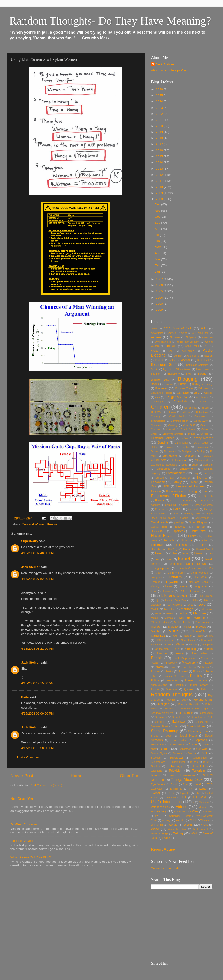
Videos (182, 807)
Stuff (205, 753)
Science (178, 721)
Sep (158, 223)
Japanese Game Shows (188, 564)
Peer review (200, 653)
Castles (208, 393)
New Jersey (188, 640)
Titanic (174, 784)
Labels (169, 586)
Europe (160, 478)
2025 (160, 95)
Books (155, 384)
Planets (205, 667)
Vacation (204, 802)
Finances (156, 491)
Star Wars (202, 749)
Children (160, 407)
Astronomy (188, 351)
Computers (201, 421)
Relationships (203, 700)
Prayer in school (196, 680)
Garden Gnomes (203, 505)
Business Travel (184, 388)
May (158, 247)
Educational (201, 460)
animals (171, 346)
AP (206, 346)
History (187, 540)
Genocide (194, 509)
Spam (205, 744)
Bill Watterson (183, 369)
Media (169, 613)
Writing (178, 833)
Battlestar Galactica (197, 365)
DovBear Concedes (24, 824)
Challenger (157, 402)
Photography (190, 663)
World (155, 829)
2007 (160, 279)
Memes (169, 618)
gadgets (155, 505)
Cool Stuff (189, 425)
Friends (160, 501)
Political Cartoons (174, 676)
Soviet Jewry (177, 744)
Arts (170, 351)
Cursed (205, 434)
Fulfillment (203, 501)
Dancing (163, 443)
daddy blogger (203, 438)
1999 (160, 310)
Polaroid (183, 671)
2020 (160, 126)
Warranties (174, 816)
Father (193, 482)
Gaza (177, 509)
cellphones (202, 397)
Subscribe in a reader (166, 868)
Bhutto (155, 369)
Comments (200, 416)
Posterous (172, 680)
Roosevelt (169, 709)
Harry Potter (198, 531)
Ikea (175, 553)
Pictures (208, 663)
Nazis (199, 636)
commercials (158, 421)
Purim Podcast (199, 685)
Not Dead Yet (22, 799)
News (168, 645)
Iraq (158, 559)
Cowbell (171, 429)
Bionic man (202, 369)
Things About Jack (187, 779)
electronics (164, 469)
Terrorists (156, 775)
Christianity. (191, 408)
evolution (185, 478)
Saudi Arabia (185, 713)
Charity (202, 402)
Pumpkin (179, 685)
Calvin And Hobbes (162, 393)
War (158, 816)
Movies (201, 627)
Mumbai (156, 632)
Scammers (161, 717)
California (203, 388)
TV (190, 789)
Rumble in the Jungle (195, 709)
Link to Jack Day (175, 600)
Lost (190, 605)
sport (154, 749)
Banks (171, 360)
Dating (155, 447)
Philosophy (171, 663)
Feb (158, 265)
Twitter (156, 793)
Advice (172, 333)
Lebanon (195, 591)
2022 (160, 114)
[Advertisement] (182, 925)
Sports (166, 749)
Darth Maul (181, 443)
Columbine (202, 412)
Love (202, 605)
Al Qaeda (191, 337)
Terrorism (198, 771)
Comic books (177, 416)
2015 (160, 156)
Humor (160, 553)
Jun (158, 241)
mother (187, 627)
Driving (201, 451)
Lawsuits (168, 591)
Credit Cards (188, 429)
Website (180, 820)
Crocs (154, 434)
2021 (160, 120)
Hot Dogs (173, 549)
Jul (157, 235)
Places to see (188, 667)
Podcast (156, 671)
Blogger (203, 374)
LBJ (182, 591)
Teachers (156, 766)
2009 (160, 193)
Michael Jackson (160, 622)
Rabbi (204, 689)
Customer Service (163, 438)
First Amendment (175, 491)
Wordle (173, 825)
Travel (197, 784)
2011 (160, 181)
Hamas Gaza (159, 531)
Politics (196, 676)
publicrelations (159, 685)
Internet (198, 553)
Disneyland (170, 451)
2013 (160, 169)
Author (178, 356)
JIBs (210, 568)
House (187, 549)
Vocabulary (159, 811)
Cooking (173, 425)
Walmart (208, 811)
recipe (184, 700)
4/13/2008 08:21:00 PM (37, 649)
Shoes (155, 736)
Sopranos (201, 740)
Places (172, 667)
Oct (158, 217)
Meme (154, 618)
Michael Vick (182, 622)
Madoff (155, 609)
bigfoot (167, 369)
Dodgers (187, 451)
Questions (172, 689)
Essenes (208, 473)
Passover (162, 653)
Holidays (157, 545)
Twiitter (203, 789)
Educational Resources (164, 465)
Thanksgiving (187, 775)
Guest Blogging (198, 522)
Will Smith (157, 825)
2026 (160, 89)
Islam (169, 559)
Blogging (188, 379)
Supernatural (178, 762)
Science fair (202, 722)
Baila (25, 697)
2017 (160, 144)
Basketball (203, 360)
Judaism (175, 577)
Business (161, 388)
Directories (202, 447)
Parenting (190, 649)
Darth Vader (201, 443)
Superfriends (199, 758)
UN (197, 793)
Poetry (169, 671)
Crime (205, 429)
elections (208, 465)
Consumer (157, 425)
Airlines (156, 337)
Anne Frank (192, 346)
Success (156, 758)
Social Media (188, 736)
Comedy (156, 416)
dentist (186, 447)
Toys (185, 784)
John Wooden (199, 573)
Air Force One (200, 333)
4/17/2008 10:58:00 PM (37, 748)
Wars (189, 816)
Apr (158, 253)
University (170, 798)
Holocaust (181, 545)
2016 (160, 150)
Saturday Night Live (162, 713)
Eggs (184, 465)
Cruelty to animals (173, 434)
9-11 (204, 329)
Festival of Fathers (190, 486)
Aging (184, 333)
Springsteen (184, 749)
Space (193, 744)
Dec (158, 204)
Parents (208, 649)
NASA (176, 636)
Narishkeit (158, 636)
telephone (156, 771)
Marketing (170, 609)
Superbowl (176, 758)
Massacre (207, 609)
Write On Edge (159, 833)
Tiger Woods (158, 784)
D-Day (184, 438)
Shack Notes (196, 726)
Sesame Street (160, 726)
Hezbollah (170, 540)
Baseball (185, 360)
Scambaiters (206, 713)
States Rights (159, 753)
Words (188, 825)
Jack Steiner (30, 567)
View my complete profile (168, 70)
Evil (172, 478)
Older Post (130, 776)
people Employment (184, 658)
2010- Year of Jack (178, 329)
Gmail (175, 514)
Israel (184, 559)
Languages (200, 586)
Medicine (200, 613)
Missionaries (202, 622)
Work (204, 825)
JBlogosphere (161, 568)
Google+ (185, 518)
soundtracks (158, 744)
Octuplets (207, 645)
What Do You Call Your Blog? (31, 857)
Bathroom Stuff (164, 364)
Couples (156, 429)
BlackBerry (174, 374)
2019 (160, 132)
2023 (160, 108)
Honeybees (157, 549)
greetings (179, 522)
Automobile (193, 356)
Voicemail (179, 811)
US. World (200, 798)
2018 (160, 138)
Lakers (183, 586)
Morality (173, 627)
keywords (173, 582)
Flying (193, 491)
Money (156, 627)
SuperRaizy (30, 541)
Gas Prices (161, 509)
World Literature (177, 829)
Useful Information (166, 802)
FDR (166, 486)
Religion (164, 704)
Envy (196, 473)
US (184, 798)
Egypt (195, 465)
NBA (210, 636)
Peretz (205, 658)
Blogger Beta (160, 380)
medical (183, 613)
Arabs (155, 351)
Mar (158, 259)
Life (210, 591)
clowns (172, 412)
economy (190, 456)
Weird (193, 820)
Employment (187, 469)
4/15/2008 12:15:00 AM (37, 683)
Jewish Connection (190, 568)
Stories (192, 753)
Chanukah (180, 402)
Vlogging (203, 807)
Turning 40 (176, 789)
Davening (170, 447)
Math (158, 613)
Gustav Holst (159, 527)
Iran (210, 553)
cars (196, 393)
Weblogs (167, 820)
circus (205, 408)
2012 (160, 175)
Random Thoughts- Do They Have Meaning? (110, 21)
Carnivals (183, 393)
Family (177, 482)
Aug (158, 229)
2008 (160, 199)
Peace (179, 653)
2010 (160, 187)
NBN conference (165, 640)
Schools (160, 722)
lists (206, 600)
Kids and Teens (198, 582)
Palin (176, 649)
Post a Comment (28, 757)
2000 (160, 304)
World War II (200, 829)
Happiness (178, 531)
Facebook (158, 482)
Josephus (156, 578)
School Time (179, 717)
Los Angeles (175, 605)
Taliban (194, 762)
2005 (160, 291)
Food (205, 491)
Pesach (155, 663)
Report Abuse (163, 849)
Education (179, 460)
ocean (194, 645)
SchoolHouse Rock (202, 717)
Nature (188, 636)
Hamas (200, 527)
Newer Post (22, 776)
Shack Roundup (165, 731)
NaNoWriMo (199, 632)
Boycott (169, 384)
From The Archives (181, 501)
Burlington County (202, 384)
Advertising (157, 333)
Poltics (155, 680)
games (185, 505)
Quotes (189, 689)
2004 (160, 298)
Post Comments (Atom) (46, 785)
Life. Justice (206, 596)
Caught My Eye (177, 397)
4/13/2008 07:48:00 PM (37, 553)
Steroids (177, 753)
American (207, 337)
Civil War (156, 412)
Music (174, 631)
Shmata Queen (198, 731)
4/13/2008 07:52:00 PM (37, 579)
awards (208, 356)
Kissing (155, 586)
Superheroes (158, 762)
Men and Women (34, 524)
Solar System (179, 740)
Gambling (171, 505)
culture (192, 434)
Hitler (205, 540)
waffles (194, 811)
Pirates (159, 667)
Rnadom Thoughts (189, 704)
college (186, 412)
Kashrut (155, 582)
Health (192, 536)
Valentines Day (161, 807)
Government (202, 518)
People (52, 524)
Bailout (159, 360)
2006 (160, 285)
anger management (188, 342)
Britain (182, 384)
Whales (205, 820)
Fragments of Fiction (169, 496)
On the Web (162, 649)
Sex (176, 726)
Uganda (185, 793)
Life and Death (174, 595)
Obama (181, 645)
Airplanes (175, 337)
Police (197, 671)
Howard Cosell (204, 549)
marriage (187, 609)
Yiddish (166, 838)
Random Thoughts (172, 694)
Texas (171, 775)
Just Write (201, 578)
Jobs (159, 573)
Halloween (181, 527)
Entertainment (176, 473)
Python (155, 689)
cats (157, 397)
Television (175, 771)
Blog (189, 374)
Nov (158, 211)
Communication (179, 421)
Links (195, 600)
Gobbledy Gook (191, 514)
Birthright (156, 374)
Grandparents (160, 522)
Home (76, 776)
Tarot (206, 762)
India (185, 553)
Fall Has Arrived (21, 841)
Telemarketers (199, 766)
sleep (169, 736)
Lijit (157, 600)
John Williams (176, 573)
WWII (194, 833)
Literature (156, 605)
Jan (158, 272)
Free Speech (205, 496)
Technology (174, 766)
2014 (160, 162)
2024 (160, 101)
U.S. (172, 793)
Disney (155, 451)
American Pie (163, 342)
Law (154, 591)
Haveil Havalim (164, 536)
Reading (170, 700)
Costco (204, 425)
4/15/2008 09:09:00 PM (37, 713)
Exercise (202, 478)
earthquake (170, 456)
